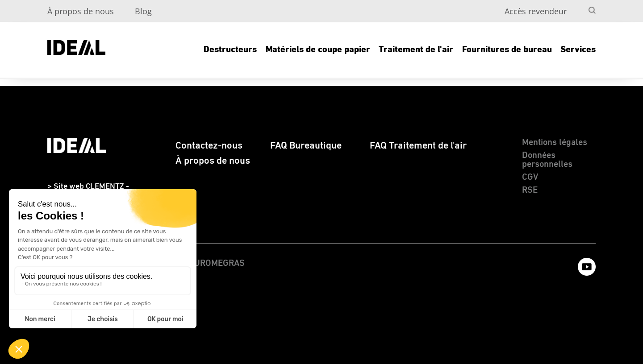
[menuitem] (576, 7)
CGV (530, 177)
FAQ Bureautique (306, 146)
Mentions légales (555, 143)
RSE (530, 190)
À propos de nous (81, 11)
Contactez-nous (209, 146)
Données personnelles (547, 160)
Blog (143, 11)
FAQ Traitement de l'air (418, 146)
